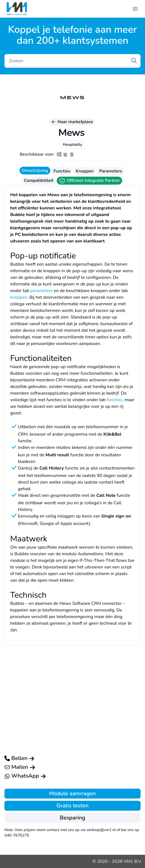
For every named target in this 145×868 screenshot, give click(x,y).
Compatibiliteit (39, 180)
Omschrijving (35, 171)
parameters (42, 291)
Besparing (72, 818)
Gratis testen (72, 806)
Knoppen (85, 171)
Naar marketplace (72, 122)
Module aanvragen (72, 793)
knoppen (19, 297)
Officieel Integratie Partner (89, 181)
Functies (62, 171)
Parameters (111, 171)
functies (114, 400)
